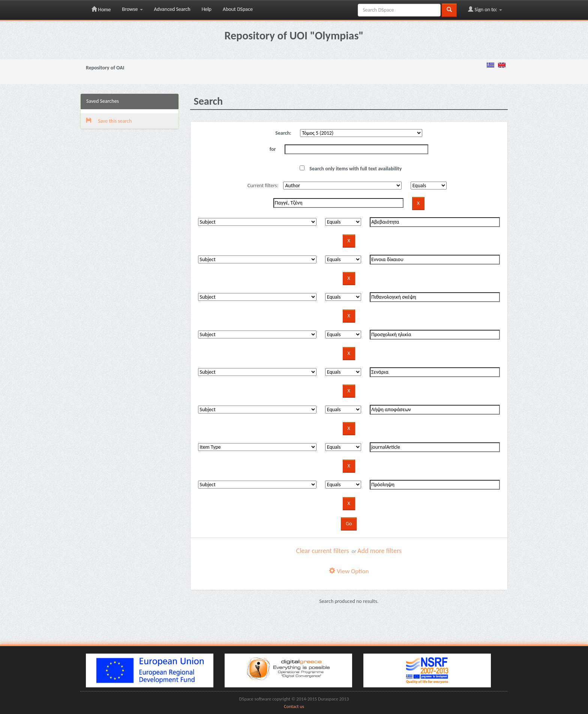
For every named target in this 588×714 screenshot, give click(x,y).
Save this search (109, 121)
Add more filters (379, 551)
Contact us (294, 706)
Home (101, 9)
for (273, 149)
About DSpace (238, 9)
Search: (283, 133)
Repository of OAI (105, 68)
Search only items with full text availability (351, 169)
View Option (349, 571)
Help (207, 9)
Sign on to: (485, 9)
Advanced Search (172, 9)
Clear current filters (323, 551)
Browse (132, 9)
